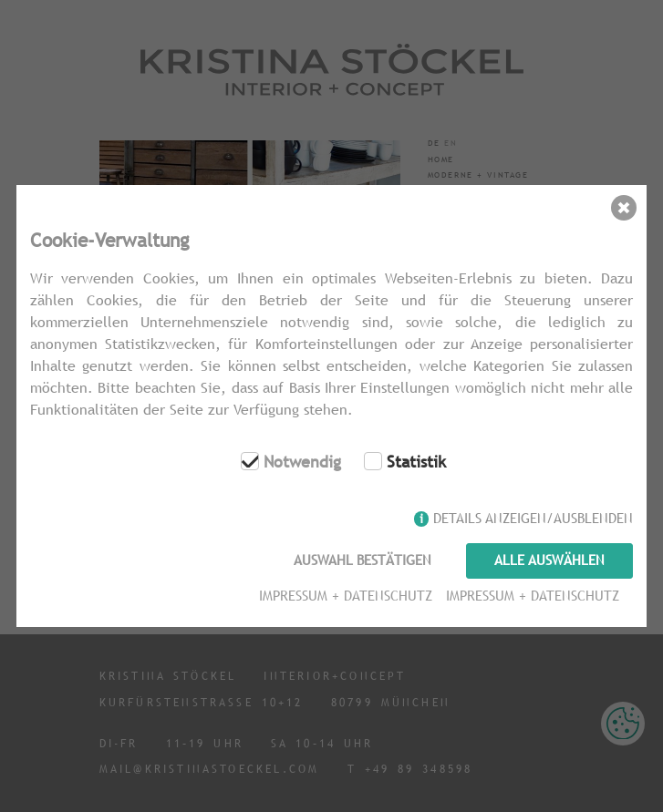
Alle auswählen (549, 560)
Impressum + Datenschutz (346, 596)
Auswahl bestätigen (363, 560)
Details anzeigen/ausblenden (533, 518)
